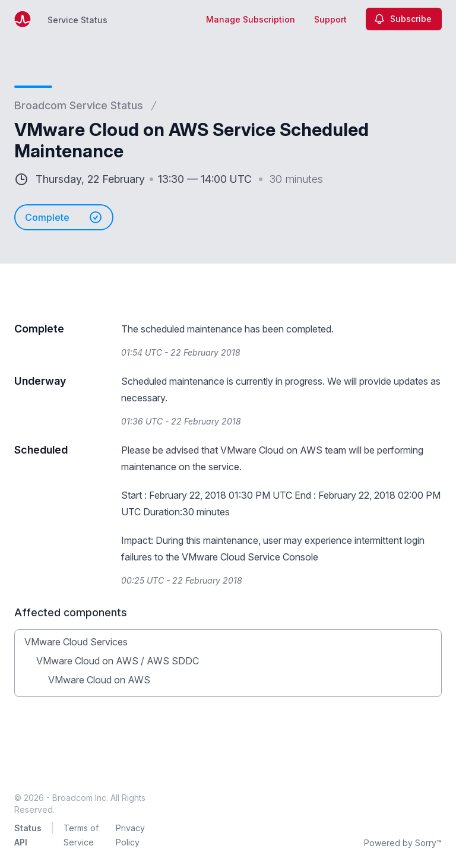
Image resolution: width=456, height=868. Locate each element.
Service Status (77, 20)
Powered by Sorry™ (403, 843)
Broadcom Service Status (79, 105)
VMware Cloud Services (76, 642)
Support (330, 19)
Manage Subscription (251, 19)
